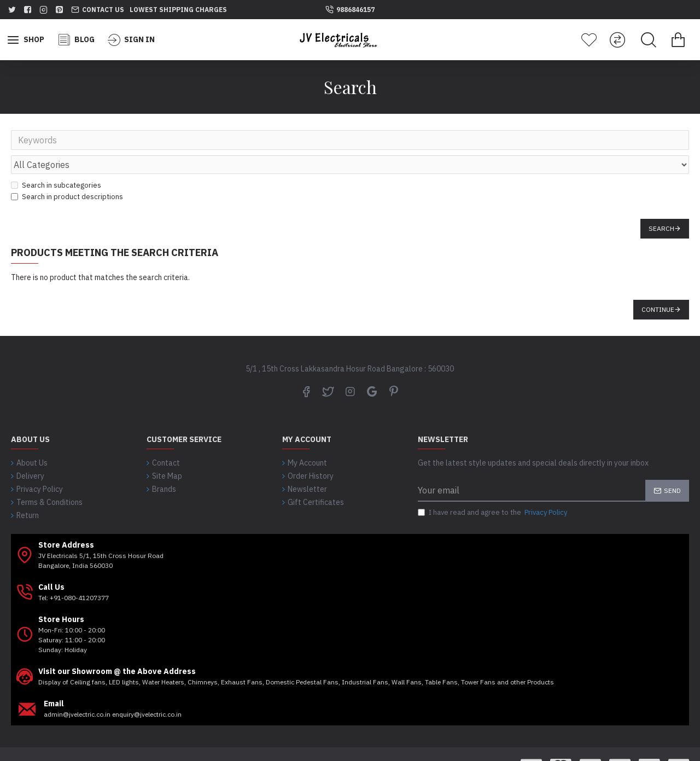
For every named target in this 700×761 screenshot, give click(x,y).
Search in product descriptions (67, 173)
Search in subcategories (56, 161)
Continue (658, 285)
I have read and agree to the (493, 489)
